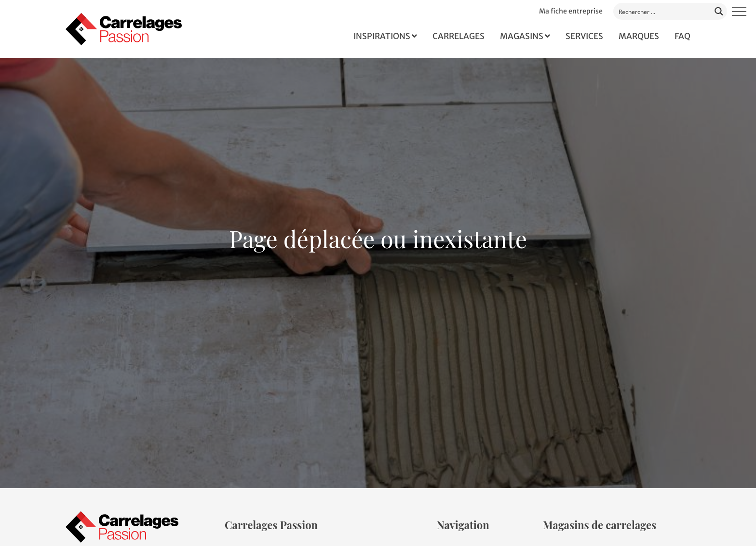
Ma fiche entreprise (571, 11)
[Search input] (663, 11)
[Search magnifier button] (719, 11)
